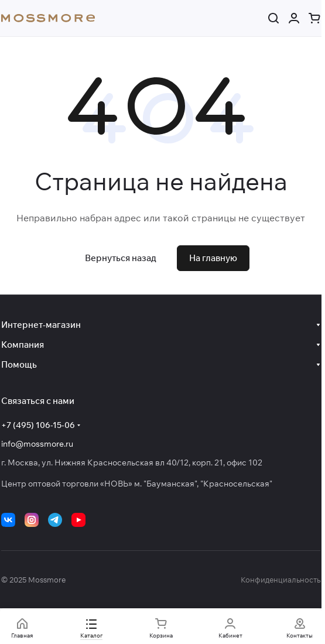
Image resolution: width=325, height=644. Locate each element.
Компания (23, 345)
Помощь (19, 364)
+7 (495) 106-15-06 (38, 425)
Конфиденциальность (280, 580)
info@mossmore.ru (37, 444)
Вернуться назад (121, 258)
